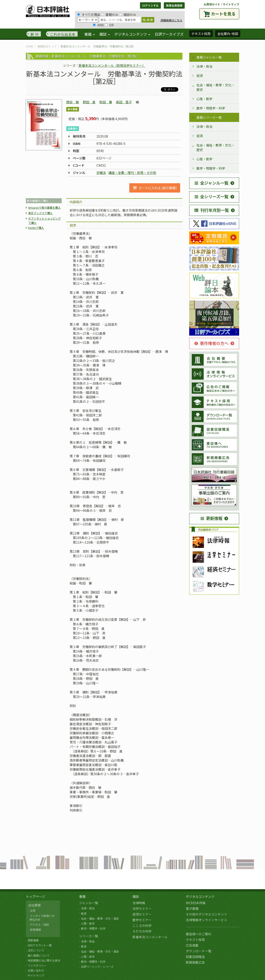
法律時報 (139, 903)
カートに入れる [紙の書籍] (155, 188)
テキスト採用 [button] (201, 34)
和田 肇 (106, 102)
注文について (36, 950)
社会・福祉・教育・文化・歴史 (216, 87)
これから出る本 (63, 34)
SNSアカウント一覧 (40, 945)
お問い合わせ (36, 970)
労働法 (101, 173)
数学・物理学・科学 (211, 108)
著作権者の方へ (211, 343)
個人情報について (39, 955)
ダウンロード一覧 (199, 951)
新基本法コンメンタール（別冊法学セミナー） (112, 65)
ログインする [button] (150, 5)
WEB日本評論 (196, 903)
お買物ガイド (212, 4)
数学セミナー (142, 920)
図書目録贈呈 (195, 957)
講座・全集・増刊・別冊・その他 (132, 173)
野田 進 (89, 102)
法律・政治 (204, 66)
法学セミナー (142, 908)
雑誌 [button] (105, 34)
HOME (30, 46)
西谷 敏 (73, 102)
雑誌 (136, 896)
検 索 (148, 20)
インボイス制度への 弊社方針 (41, 918)
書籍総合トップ (47, 46)
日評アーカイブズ (169, 34)
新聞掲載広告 (195, 962)
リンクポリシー (37, 965)
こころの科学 (142, 926)
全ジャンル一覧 (212, 183)
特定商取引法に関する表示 (44, 960)
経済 (200, 76)
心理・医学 (204, 99)
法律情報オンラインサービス (206, 920)
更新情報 (211, 518)
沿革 (33, 910)
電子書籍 (192, 908)
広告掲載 (192, 945)
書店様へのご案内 (199, 934)
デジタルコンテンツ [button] (132, 34)
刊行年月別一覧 (212, 210)
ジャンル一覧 (89, 903)
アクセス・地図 (39, 924)
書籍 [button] (90, 34)
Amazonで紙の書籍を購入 (44, 207)
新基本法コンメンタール (150, 937)
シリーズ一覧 (89, 936)
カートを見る (223, 14)
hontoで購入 (36, 228)
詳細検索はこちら (171, 20)
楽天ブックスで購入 (40, 213)
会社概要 (34, 905)
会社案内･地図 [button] (228, 34)
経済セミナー (142, 914)
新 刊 (34, 34)
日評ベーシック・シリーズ (97, 966)
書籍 (82, 896)
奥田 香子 (124, 102)
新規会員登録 (174, 5)
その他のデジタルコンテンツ (206, 914)
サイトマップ (231, 4)
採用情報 (35, 929)
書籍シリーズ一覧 (209, 117)
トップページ (35, 896)
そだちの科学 (142, 931)
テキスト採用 (195, 940)
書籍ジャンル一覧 (209, 57)
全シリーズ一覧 (212, 196)
